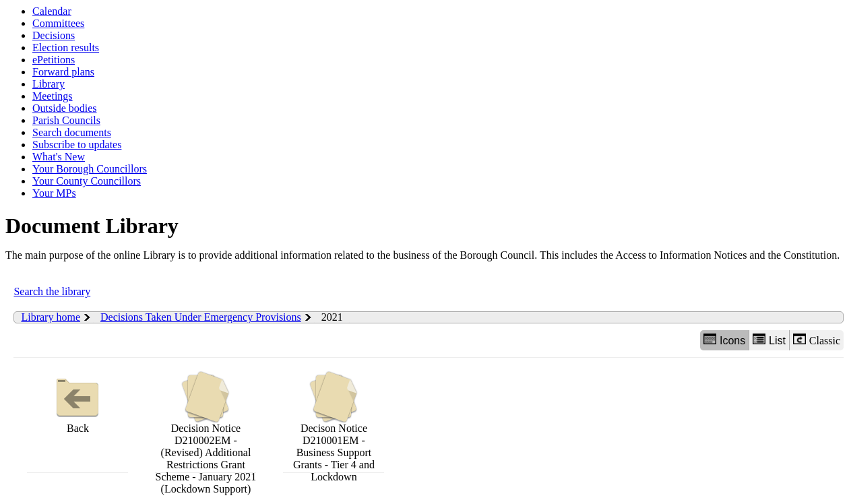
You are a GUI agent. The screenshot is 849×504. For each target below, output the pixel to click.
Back (77, 403)
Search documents (72, 132)
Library (49, 84)
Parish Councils (66, 120)
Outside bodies (65, 108)
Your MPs (54, 193)
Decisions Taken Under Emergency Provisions (201, 317)
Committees (58, 23)
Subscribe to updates (77, 145)
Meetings (53, 96)
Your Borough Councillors (90, 169)
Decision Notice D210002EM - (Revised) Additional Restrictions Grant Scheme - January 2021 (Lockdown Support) (206, 433)
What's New (59, 157)
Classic (817, 340)
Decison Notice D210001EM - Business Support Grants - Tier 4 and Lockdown (334, 427)
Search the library (52, 291)
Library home (51, 317)
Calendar (52, 11)
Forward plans (63, 72)
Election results (66, 48)
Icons (724, 340)
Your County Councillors (87, 181)
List (769, 340)
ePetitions (54, 60)
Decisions (54, 35)
